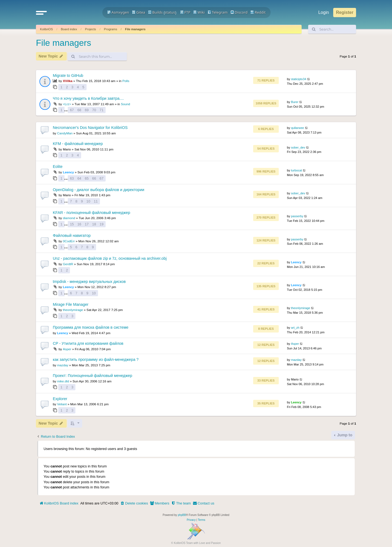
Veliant (62, 404)
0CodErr (69, 241)
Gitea (139, 12)
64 (79, 178)
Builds (155, 12)
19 (102, 224)
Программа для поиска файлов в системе (91, 327)
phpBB (182, 515)
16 (79, 224)
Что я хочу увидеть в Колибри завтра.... (88, 98)
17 (87, 224)
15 (72, 224)
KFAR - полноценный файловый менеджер (91, 213)
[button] (41, 13)
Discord (239, 12)
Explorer (60, 399)
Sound (125, 104)
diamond (69, 218)
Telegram (218, 12)
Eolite (58, 167)
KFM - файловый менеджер (78, 144)
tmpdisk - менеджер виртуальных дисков (89, 282)
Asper (67, 349)
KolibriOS (46, 29)
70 (94, 110)
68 (79, 110)
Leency (68, 172)
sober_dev (298, 147)
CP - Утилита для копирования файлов (88, 343)
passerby (297, 216)
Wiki (199, 12)
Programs (111, 29)
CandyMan (65, 133)
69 (87, 110)
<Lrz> (67, 104)
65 (87, 178)
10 (88, 201)
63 (72, 178)
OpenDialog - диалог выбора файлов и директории (99, 190)
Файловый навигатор (72, 235)
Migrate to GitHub (68, 75)
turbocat (296, 170)
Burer (295, 102)
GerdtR (68, 264)
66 (94, 178)
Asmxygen (118, 12)
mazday (63, 365)
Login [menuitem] (324, 12)
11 (96, 201)
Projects (90, 29)
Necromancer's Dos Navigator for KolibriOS (90, 128)
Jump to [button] (344, 435)
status (170, 12)
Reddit (258, 12)
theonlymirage (73, 310)
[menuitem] (134, 503)
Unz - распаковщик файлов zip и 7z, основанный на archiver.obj (110, 258)
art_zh (295, 328)
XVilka (68, 81)
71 (102, 110)
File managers (135, 29)
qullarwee (298, 128)
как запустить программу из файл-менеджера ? (96, 359)
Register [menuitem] (345, 12)
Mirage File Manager (71, 304)
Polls (126, 81)
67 (72, 110)
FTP (185, 12)
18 (94, 224)
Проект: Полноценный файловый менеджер (93, 376)
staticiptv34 (299, 79)
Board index (69, 29)
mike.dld (63, 381)
